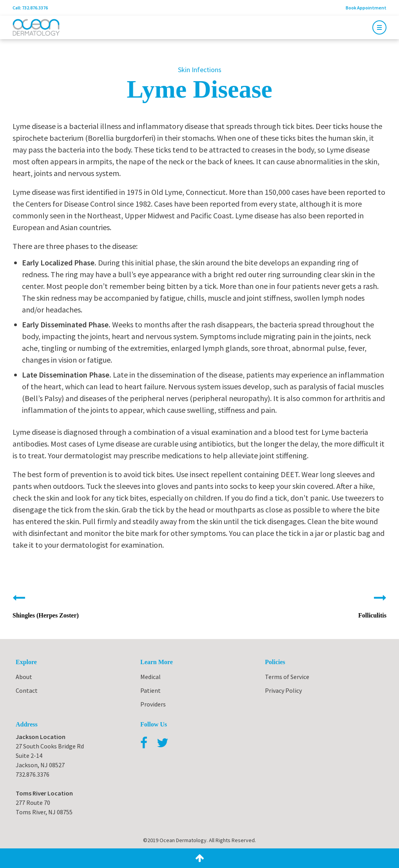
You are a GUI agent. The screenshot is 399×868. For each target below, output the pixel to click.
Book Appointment (366, 8)
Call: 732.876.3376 (30, 8)
